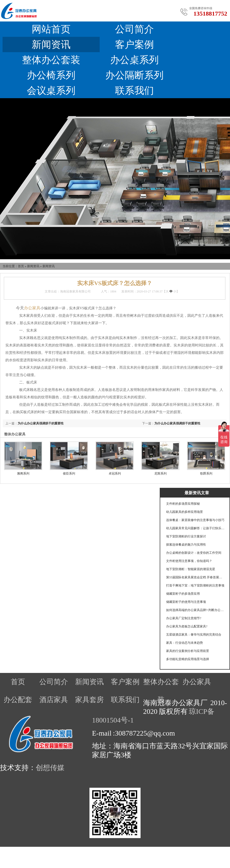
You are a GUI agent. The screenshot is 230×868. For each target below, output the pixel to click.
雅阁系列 (23, 474)
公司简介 (134, 29)
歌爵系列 (206, 474)
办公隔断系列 (134, 75)
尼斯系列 (160, 474)
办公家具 (197, 682)
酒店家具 (54, 700)
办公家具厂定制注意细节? (184, 618)
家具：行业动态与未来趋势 (185, 643)
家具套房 (89, 700)
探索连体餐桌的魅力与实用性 (186, 545)
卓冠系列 (115, 474)
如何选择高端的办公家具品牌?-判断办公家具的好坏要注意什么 (195, 610)
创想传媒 (50, 768)
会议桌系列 (51, 91)
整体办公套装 (51, 60)
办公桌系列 (134, 60)
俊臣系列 (69, 474)
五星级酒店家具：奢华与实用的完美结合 (194, 635)
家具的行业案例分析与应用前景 (188, 651)
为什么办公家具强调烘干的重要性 (177, 423)
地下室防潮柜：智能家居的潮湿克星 (191, 569)
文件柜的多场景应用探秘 (183, 504)
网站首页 (51, 29)
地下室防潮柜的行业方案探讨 (186, 536)
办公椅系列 (51, 75)
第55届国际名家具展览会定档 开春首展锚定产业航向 (195, 577)
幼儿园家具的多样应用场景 (185, 512)
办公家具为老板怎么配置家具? (187, 626)
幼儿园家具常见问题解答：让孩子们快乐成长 (195, 528)
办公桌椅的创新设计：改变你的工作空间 (194, 553)
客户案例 (134, 44)
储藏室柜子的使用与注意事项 (186, 602)
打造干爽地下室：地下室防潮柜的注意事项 (195, 585)
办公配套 (18, 700)
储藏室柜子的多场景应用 (183, 594)
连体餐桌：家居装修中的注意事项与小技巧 (195, 520)
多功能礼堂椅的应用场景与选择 (188, 659)
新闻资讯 (51, 44)
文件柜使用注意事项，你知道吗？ (189, 561)
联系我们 (134, 91)
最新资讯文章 (197, 493)
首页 (21, 266)
